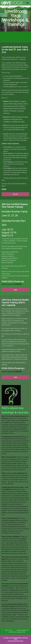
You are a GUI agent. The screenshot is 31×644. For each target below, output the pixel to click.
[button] (27, 3)
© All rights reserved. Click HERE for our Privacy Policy (15, 638)
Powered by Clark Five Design (15, 641)
